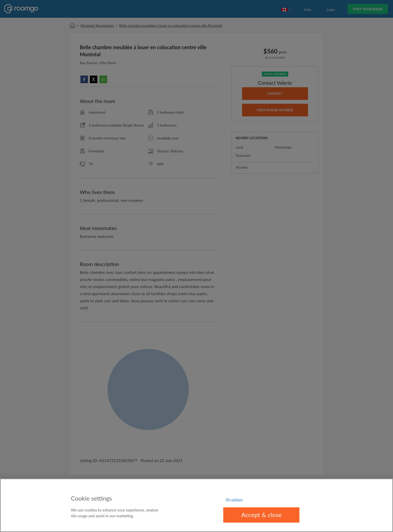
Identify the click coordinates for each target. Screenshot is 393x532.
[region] (196, 505)
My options (234, 500)
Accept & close (262, 515)
